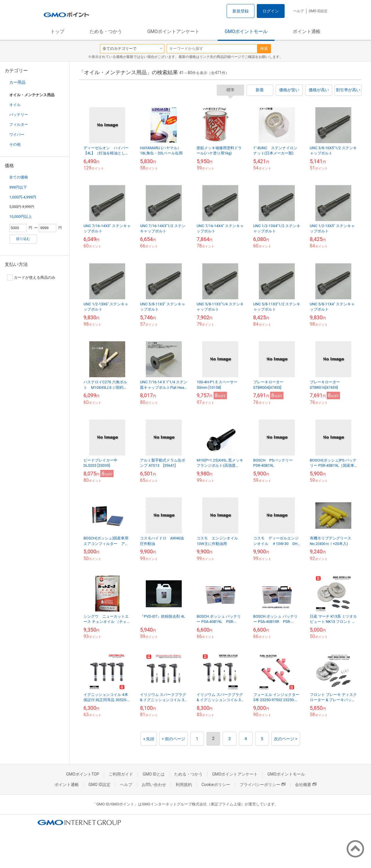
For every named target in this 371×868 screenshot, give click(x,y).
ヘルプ (299, 11)
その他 (15, 144)
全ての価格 (19, 177)
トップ (57, 31)
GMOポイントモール (246, 31)
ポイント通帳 (307, 31)
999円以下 (18, 187)
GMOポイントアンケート (173, 31)
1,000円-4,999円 (23, 197)
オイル (15, 105)
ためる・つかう (106, 31)
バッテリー (19, 115)
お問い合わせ (154, 785)
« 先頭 (149, 739)
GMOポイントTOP (83, 774)
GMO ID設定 (318, 11)
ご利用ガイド (121, 774)
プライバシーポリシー (263, 785)
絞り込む (23, 239)
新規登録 (241, 11)
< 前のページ (173, 739)
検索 (264, 49)
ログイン (271, 11)
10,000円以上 (21, 217)
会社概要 (306, 785)
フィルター (19, 124)
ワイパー (17, 135)
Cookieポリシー (216, 785)
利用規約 (184, 785)
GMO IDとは (154, 774)
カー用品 (17, 82)
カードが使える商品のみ (31, 278)
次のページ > (286, 739)
